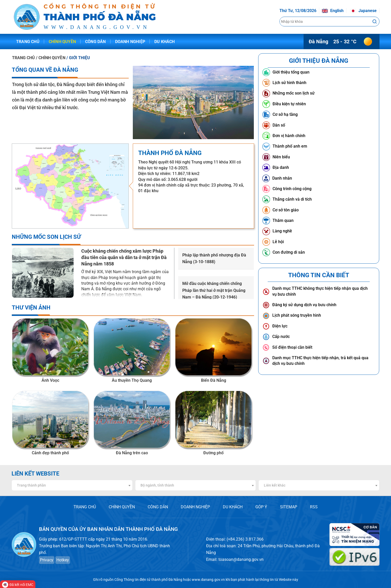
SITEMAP (289, 507)
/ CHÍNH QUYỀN (51, 58)
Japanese (363, 11)
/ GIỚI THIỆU (78, 58)
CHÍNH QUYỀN (122, 507)
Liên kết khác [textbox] (275, 485)
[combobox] (72, 485)
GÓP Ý (261, 507)
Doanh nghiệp (130, 42)
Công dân (96, 42)
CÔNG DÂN (158, 507)
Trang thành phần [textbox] (31, 485)
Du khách (165, 42)
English (333, 11)
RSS (314, 507)
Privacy (47, 560)
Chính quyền (62, 42)
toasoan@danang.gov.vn (241, 559)
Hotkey (63, 560)
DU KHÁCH (233, 507)
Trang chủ (28, 42)
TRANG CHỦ (23, 58)
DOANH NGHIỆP (195, 507)
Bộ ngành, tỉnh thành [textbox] (157, 485)
